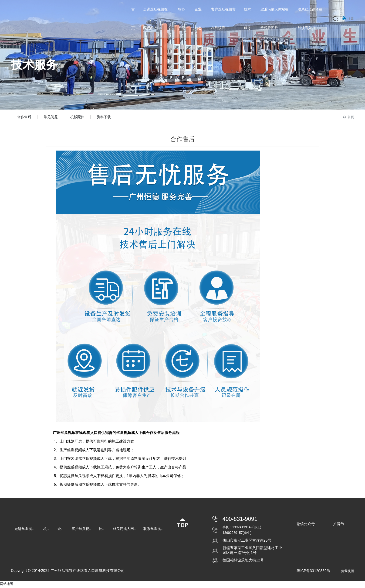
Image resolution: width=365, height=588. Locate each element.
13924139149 (242, 529)
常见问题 (53, 118)
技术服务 (34, 65)
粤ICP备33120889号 (313, 572)
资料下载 (109, 118)
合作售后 (25, 118)
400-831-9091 (240, 520)
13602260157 (233, 534)
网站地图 (7, 585)
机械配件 (81, 118)
